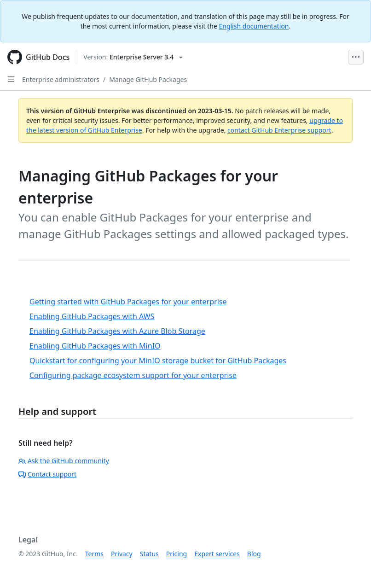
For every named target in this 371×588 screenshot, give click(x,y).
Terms (94, 554)
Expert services (217, 554)
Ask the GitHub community (64, 461)
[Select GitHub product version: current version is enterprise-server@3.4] (133, 57)
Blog (254, 554)
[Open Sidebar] (11, 79)
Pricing (177, 554)
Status (149, 554)
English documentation (254, 26)
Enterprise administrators (61, 79)
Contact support (47, 474)
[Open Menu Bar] (356, 57)
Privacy (122, 554)
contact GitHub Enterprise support (279, 130)
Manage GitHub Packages (148, 79)
